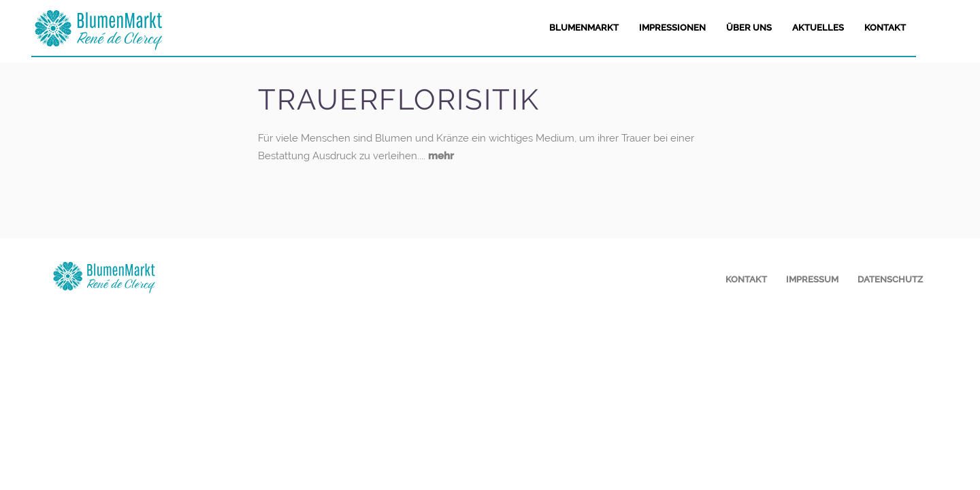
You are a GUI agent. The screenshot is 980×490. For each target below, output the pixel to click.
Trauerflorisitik (399, 100)
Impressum (812, 279)
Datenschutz (890, 279)
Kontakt (746, 279)
